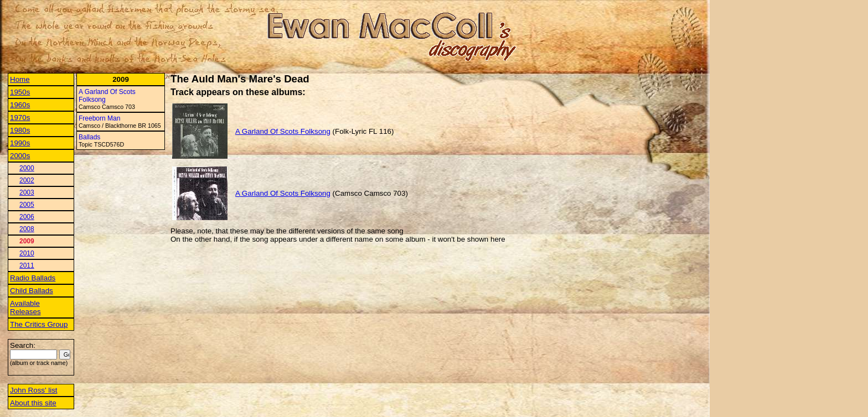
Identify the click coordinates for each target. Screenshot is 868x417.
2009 (27, 241)
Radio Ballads (33, 278)
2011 (27, 265)
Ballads (89, 137)
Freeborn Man (99, 118)
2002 (27, 180)
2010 (27, 253)
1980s (20, 130)
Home (20, 79)
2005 (27, 205)
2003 (27, 192)
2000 (27, 168)
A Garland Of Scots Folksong (283, 131)
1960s (20, 105)
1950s (20, 92)
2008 (27, 229)
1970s (20, 118)
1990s (20, 143)
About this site (33, 403)
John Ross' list (34, 390)
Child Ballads (32, 291)
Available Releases (25, 307)
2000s (20, 156)
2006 (27, 217)
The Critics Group (39, 324)
